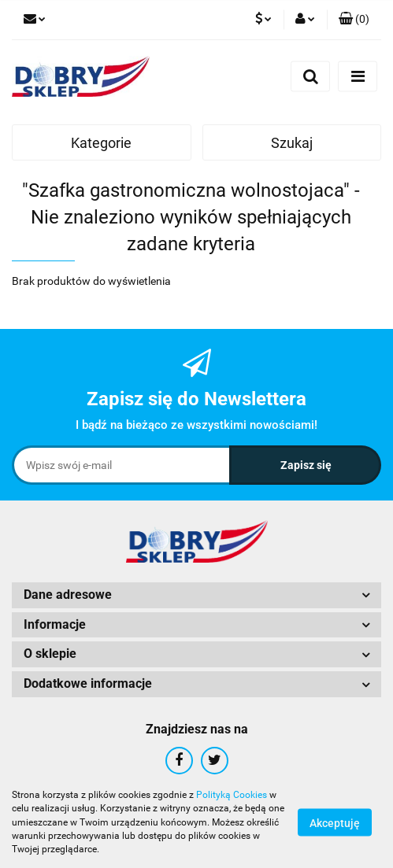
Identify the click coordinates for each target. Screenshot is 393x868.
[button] (354, 20)
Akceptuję (335, 823)
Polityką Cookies (232, 795)
